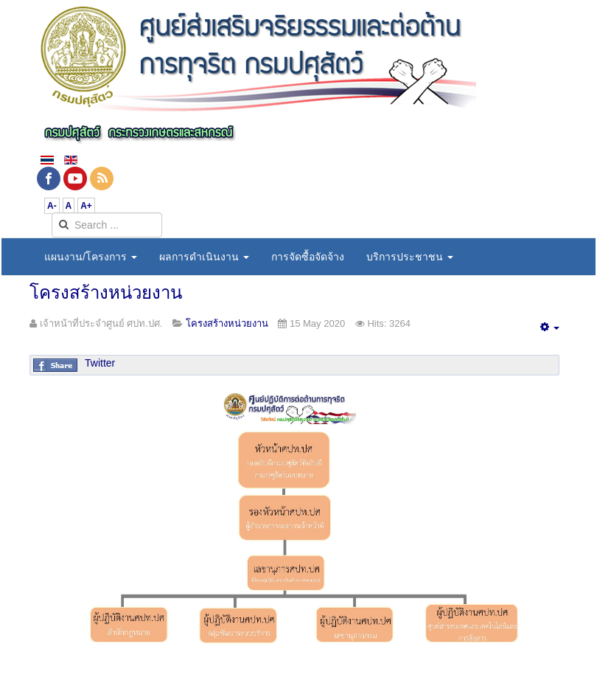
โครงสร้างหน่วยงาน (106, 292)
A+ (86, 206)
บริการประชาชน (410, 257)
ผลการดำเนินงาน (204, 257)
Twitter (100, 363)
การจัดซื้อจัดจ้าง (308, 257)
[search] (107, 225)
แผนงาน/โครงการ (91, 257)
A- (52, 206)
